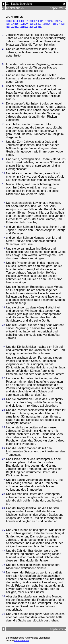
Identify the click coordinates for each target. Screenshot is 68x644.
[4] (17, 21)
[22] (36, 24)
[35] (36, 26)
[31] (17, 26)
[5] (20, 21)
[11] (42, 21)
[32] (22, 26)
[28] (63, 24)
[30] (13, 26)
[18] (17, 24)
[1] (7, 21)
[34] (31, 26)
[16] (8, 24)
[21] (31, 24)
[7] (27, 21)
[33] (26, 26)
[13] (51, 21)
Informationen (22, 640)
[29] (8, 26)
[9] (34, 21)
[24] (45, 24)
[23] (40, 24)
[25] (49, 24)
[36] (40, 26)
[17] (13, 24)
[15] (61, 21)
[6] (24, 21)
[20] (26, 24)
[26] (54, 24)
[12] (47, 21)
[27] (59, 24)
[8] (30, 21)
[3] (14, 21)
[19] (22, 24)
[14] (56, 21)
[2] (11, 21)
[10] (38, 21)
